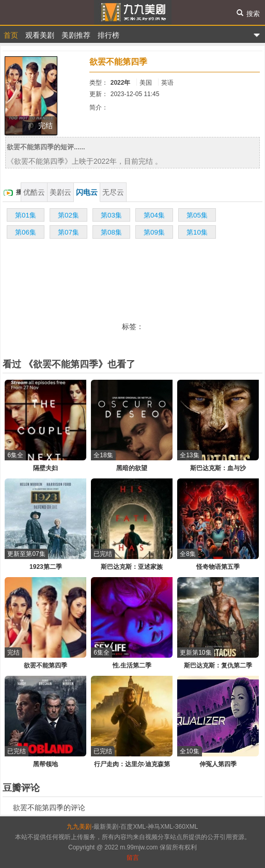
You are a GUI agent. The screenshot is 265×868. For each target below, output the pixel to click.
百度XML (133, 827)
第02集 (68, 215)
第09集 (154, 232)
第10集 (197, 232)
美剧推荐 (76, 35)
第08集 (111, 232)
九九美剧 (132, 12)
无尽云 (113, 192)
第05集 (197, 215)
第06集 (26, 232)
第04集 (154, 215)
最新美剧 (106, 827)
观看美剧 (40, 35)
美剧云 (60, 192)
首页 (11, 35)
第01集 (26, 215)
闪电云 (87, 192)
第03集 (111, 215)
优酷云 (34, 192)
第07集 (68, 232)
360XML (187, 827)
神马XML (160, 827)
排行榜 (108, 35)
